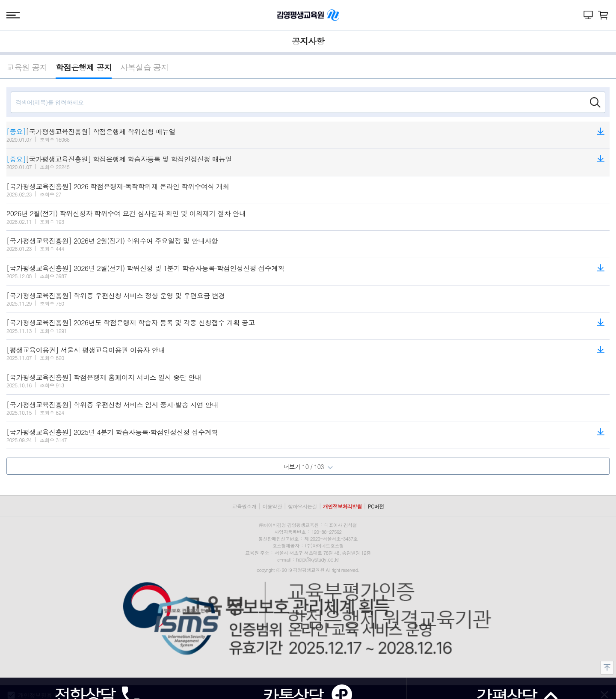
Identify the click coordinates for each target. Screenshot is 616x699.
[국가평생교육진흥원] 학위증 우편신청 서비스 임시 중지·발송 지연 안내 (112, 405)
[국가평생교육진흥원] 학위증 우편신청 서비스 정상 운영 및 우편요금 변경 (116, 296)
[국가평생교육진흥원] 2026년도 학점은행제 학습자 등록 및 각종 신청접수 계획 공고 (131, 323)
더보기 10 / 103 (308, 467)
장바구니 (603, 15)
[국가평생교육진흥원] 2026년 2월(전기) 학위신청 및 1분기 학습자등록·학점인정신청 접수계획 (145, 268)
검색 (595, 102)
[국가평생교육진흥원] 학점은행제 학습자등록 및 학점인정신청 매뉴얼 (119, 159)
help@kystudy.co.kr (317, 559)
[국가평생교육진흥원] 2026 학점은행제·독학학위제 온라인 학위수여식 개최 (118, 187)
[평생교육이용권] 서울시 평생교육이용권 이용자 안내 (86, 350)
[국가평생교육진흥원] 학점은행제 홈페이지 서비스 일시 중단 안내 (104, 378)
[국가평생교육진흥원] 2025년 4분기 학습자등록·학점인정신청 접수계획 (112, 432)
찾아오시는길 (302, 506)
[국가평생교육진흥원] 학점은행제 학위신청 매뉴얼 (91, 132)
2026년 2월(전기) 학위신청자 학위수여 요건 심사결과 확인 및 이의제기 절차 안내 (126, 214)
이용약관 (272, 506)
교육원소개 (244, 506)
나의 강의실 (588, 15)
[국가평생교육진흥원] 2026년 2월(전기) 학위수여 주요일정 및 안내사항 (112, 241)
